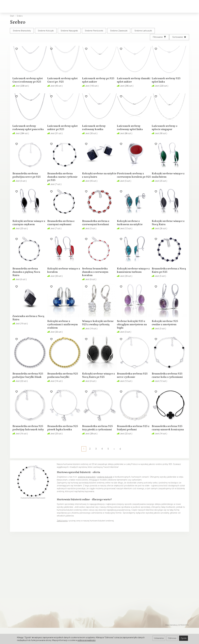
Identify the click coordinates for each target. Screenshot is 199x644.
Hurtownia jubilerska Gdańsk (23, 623)
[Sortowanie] (179, 37)
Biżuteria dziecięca (93, 6)
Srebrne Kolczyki (46, 31)
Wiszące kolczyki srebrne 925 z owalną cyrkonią (98, 347)
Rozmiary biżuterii (109, 589)
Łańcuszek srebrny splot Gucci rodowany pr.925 (28, 84)
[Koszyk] (168, 6)
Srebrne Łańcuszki (143, 31)
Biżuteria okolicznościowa (125, 6)
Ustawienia (159, 638)
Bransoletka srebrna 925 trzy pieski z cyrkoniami (97, 452)
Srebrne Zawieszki (119, 31)
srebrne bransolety (87, 502)
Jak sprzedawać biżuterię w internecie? (120, 582)
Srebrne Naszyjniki (69, 31)
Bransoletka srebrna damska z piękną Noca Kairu (29, 294)
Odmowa (172, 638)
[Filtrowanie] (159, 37)
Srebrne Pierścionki (94, 31)
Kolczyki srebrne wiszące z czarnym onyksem (26, 242)
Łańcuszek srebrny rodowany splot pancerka (27, 137)
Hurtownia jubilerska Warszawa (25, 630)
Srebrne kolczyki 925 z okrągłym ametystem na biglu (134, 347)
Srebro (48, 6)
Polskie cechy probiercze (113, 586)
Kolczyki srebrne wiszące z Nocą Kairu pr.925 (97, 399)
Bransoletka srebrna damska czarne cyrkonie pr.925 (62, 189)
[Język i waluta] (189, 6)
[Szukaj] (161, 6)
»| (120, 474)
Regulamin (15, 582)
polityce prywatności (87, 640)
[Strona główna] (11, 6)
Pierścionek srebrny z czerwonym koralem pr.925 (133, 189)
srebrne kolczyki (105, 502)
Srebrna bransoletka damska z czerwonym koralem (98, 294)
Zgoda (184, 638)
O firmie (14, 593)
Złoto (36, 6)
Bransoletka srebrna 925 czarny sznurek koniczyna (167, 452)
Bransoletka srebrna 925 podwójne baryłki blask (28, 399)
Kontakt (14, 589)
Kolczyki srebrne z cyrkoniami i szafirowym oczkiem (62, 347)
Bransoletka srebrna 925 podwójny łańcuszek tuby (28, 452)
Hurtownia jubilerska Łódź (22, 619)
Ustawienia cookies (19, 596)
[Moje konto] (175, 6)
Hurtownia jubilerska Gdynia (23, 626)
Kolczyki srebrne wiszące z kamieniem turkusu (132, 294)
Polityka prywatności (20, 586)
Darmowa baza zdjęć (20, 612)
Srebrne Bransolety (22, 31)
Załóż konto (62, 546)
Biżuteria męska (67, 6)
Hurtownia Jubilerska (20, 615)
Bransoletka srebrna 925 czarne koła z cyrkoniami (167, 399)
